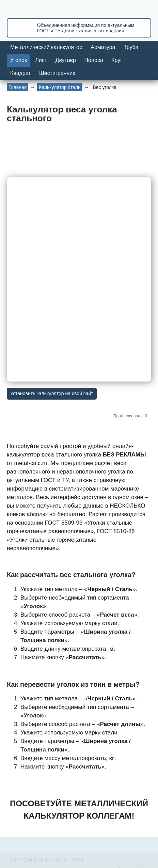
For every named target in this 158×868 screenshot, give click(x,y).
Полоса (93, 60)
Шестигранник (57, 73)
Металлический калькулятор (46, 47)
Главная (18, 87)
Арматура (103, 47)
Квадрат (21, 73)
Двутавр (66, 60)
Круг (117, 60)
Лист (41, 60)
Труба (131, 47)
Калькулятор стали (60, 87)
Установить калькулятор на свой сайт (52, 393)
